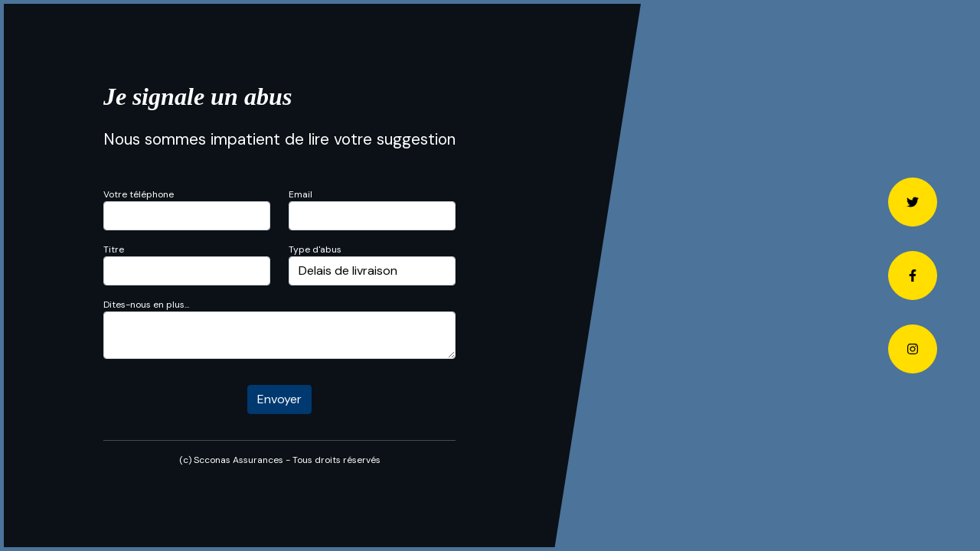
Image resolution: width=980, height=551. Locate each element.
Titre (114, 249)
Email (301, 194)
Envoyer (279, 399)
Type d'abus (315, 249)
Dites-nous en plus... (146, 305)
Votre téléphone (139, 194)
